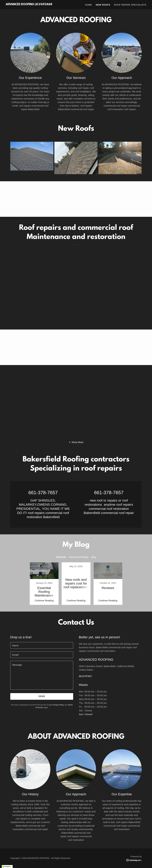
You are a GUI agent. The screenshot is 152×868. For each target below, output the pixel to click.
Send (42, 696)
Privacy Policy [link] (58, 705)
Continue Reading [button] (44, 601)
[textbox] (42, 645)
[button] (76, 442)
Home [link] (88, 5)
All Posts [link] (61, 557)
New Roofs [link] (103, 5)
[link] (29, 4)
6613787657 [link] (85, 676)
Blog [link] (94, 557)
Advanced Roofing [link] (79, 557)
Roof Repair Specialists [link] (130, 5)
